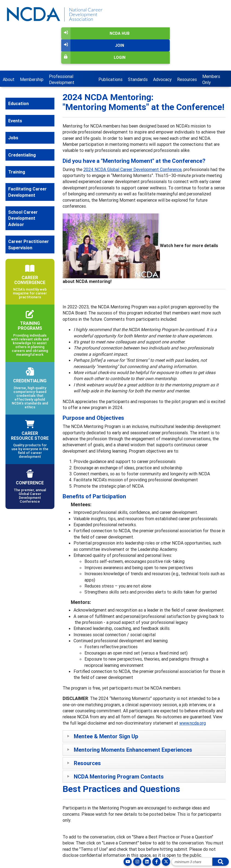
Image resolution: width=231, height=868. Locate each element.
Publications (110, 79)
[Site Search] (192, 862)
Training (17, 172)
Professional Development (62, 79)
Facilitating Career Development (27, 192)
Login (93, 57)
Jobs (13, 138)
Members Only (211, 79)
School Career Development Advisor (23, 218)
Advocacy (162, 79)
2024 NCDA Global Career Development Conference (132, 169)
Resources (187, 79)
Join (93, 45)
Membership (32, 79)
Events (15, 121)
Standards (138, 79)
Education (18, 103)
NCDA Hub (95, 33)
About (9, 79)
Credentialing (22, 155)
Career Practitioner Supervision (29, 244)
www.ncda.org (193, 723)
